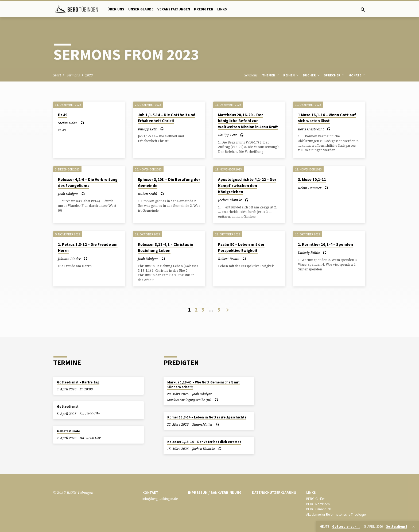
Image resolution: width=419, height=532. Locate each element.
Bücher (312, 75)
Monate (357, 75)
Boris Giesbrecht (311, 129)
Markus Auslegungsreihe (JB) (189, 400)
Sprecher (334, 75)
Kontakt (150, 493)
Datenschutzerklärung (274, 493)
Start (57, 75)
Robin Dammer (310, 188)
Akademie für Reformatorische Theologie (336, 514)
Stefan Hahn (68, 123)
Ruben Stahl (148, 194)
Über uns (116, 9)
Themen (271, 75)
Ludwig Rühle (309, 253)
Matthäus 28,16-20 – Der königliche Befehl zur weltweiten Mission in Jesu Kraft (248, 121)
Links (222, 9)
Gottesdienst (68, 407)
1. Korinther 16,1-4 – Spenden (325, 244)
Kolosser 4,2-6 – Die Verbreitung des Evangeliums (88, 182)
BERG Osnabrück (319, 509)
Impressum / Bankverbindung (215, 493)
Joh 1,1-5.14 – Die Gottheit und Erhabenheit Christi (167, 118)
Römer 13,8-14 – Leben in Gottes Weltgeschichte (207, 417)
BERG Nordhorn (318, 504)
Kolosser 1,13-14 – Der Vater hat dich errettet (204, 442)
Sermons (73, 75)
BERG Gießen (316, 499)
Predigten (204, 9)
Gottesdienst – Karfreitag (78, 382)
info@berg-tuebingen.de (160, 499)
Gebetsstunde (68, 431)
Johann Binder (69, 259)
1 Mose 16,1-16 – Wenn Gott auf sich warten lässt (327, 118)
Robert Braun (229, 259)
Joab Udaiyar (68, 194)
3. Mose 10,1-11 (312, 179)
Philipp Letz (147, 129)
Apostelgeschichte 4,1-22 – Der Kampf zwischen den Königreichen (247, 186)
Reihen (291, 75)
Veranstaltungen (174, 9)
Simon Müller (202, 424)
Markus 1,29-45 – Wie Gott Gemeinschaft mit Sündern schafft (203, 385)
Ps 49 (63, 115)
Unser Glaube (141, 9)
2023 (89, 75)
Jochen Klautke (230, 200)
